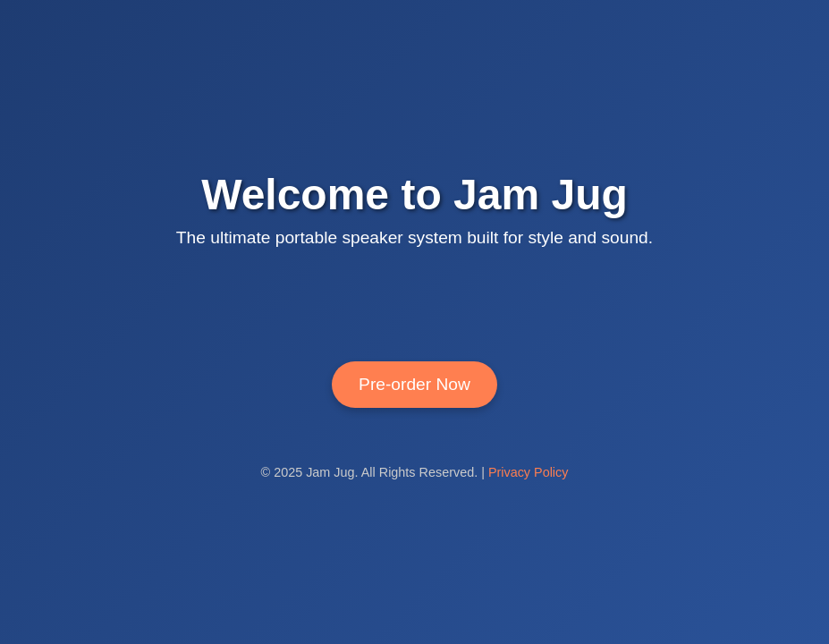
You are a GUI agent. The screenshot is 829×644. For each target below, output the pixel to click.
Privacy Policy (529, 472)
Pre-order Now (414, 384)
